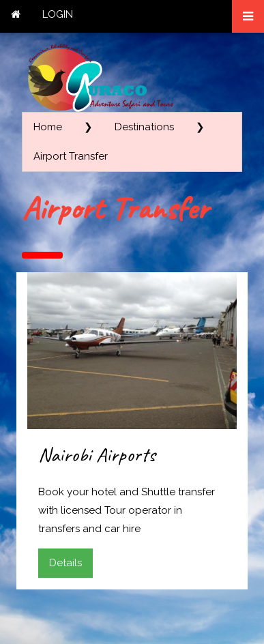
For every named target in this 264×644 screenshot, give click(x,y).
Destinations (144, 127)
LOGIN (58, 14)
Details (65, 563)
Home (48, 127)
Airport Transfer (71, 156)
